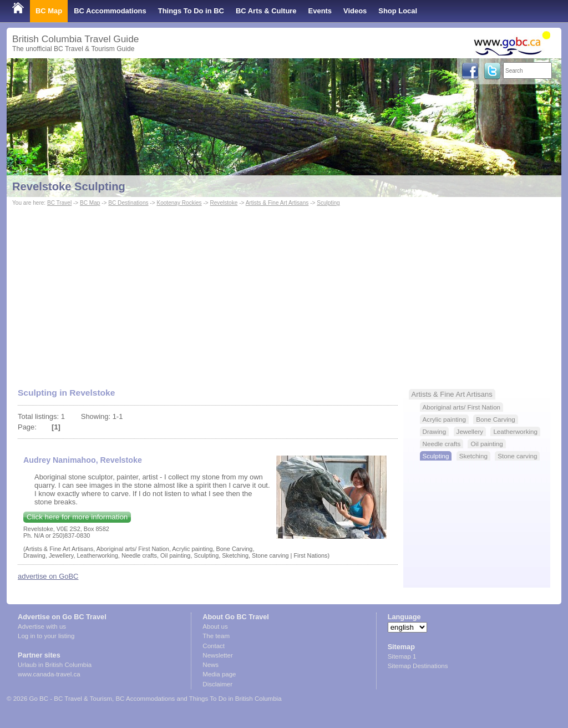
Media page (219, 674)
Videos (355, 11)
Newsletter (217, 655)
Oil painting (486, 444)
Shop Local (398, 11)
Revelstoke (224, 203)
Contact (214, 646)
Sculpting (328, 203)
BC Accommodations (110, 11)
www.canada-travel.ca (49, 674)
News (211, 665)
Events (320, 11)
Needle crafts (442, 444)
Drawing (435, 431)
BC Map (49, 11)
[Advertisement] (284, 292)
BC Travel (59, 203)
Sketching (473, 456)
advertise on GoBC (48, 576)
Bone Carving (496, 419)
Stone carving (517, 456)
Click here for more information (77, 517)
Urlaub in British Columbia (55, 665)
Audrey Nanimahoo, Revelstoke (83, 460)
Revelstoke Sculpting (69, 186)
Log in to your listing (46, 636)
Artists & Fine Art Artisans (277, 203)
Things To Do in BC (191, 11)
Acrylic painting (444, 419)
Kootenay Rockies (179, 203)
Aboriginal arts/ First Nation (462, 407)
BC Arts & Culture (266, 11)
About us (215, 626)
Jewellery (470, 431)
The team (216, 636)
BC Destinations (128, 203)
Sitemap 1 (402, 656)
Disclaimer (217, 684)
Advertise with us (42, 626)
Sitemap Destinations (418, 666)
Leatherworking (515, 431)
